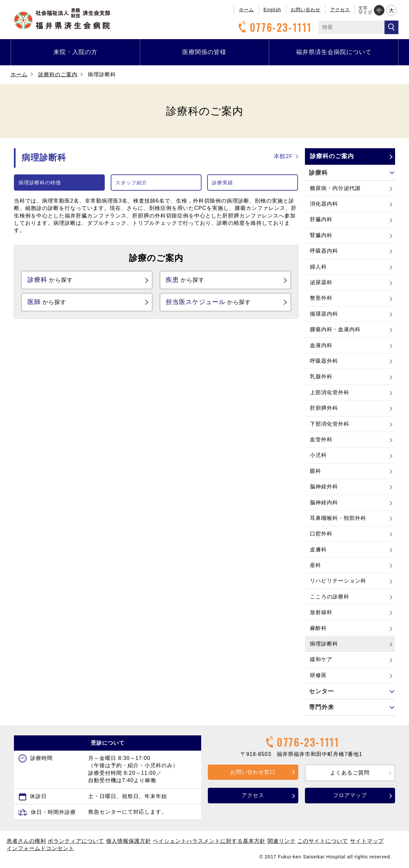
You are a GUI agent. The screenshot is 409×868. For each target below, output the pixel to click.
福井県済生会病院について (334, 52)
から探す (55, 280)
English (272, 10)
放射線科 (321, 612)
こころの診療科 (330, 597)
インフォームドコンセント (40, 848)
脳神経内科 (324, 502)
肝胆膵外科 (324, 408)
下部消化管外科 (330, 424)
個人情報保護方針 (129, 841)
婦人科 (318, 267)
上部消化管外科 (330, 392)
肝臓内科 (321, 219)
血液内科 (321, 345)
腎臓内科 (321, 235)
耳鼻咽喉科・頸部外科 (338, 518)
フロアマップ (350, 795)
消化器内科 (324, 204)
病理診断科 (324, 644)
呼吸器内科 (324, 251)
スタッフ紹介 (131, 183)
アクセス (340, 10)
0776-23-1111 (274, 27)
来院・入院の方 (75, 52)
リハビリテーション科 (338, 581)
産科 (316, 565)
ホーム (246, 10)
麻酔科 (318, 628)
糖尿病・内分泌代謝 (335, 188)
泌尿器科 (321, 282)
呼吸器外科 (324, 361)
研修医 (318, 675)
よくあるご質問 (350, 773)
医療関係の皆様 (204, 52)
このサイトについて (323, 841)
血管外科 (321, 439)
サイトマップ (367, 841)
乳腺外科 (321, 376)
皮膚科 (318, 550)
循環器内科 (324, 314)
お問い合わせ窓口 (253, 772)
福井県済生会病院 (62, 19)
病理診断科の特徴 (40, 183)
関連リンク (282, 841)
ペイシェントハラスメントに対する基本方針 (209, 841)
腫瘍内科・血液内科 (335, 329)
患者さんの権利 (26, 841)
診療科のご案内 (58, 74)
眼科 (316, 471)
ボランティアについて (76, 841)
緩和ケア (321, 659)
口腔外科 (321, 534)
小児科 (318, 455)
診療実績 (222, 183)
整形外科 (321, 298)
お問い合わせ (306, 10)
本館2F (283, 156)
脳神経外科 (324, 487)
